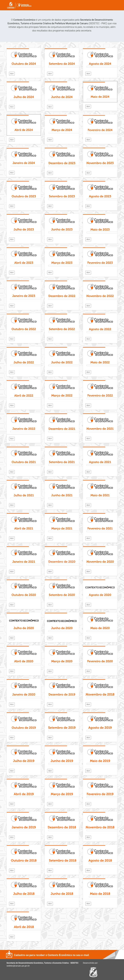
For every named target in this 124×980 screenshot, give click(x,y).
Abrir (12, 74)
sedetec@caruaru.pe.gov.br (18, 966)
